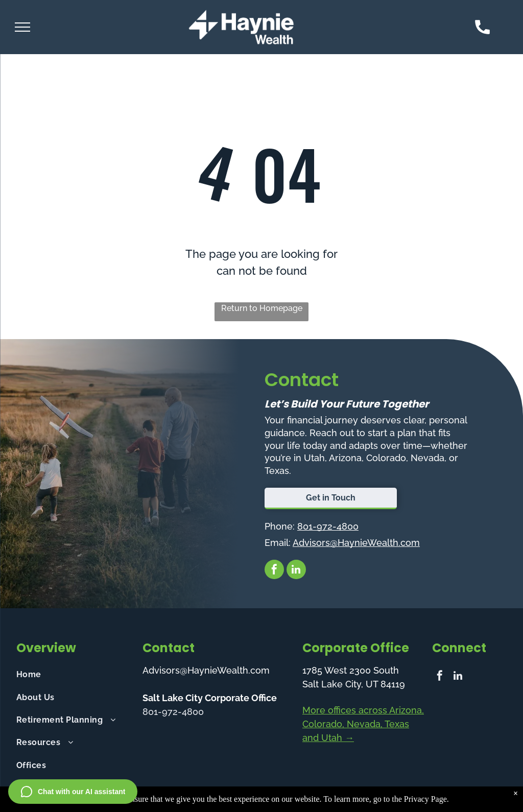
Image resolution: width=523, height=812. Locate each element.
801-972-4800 (328, 526)
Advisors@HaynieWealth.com (356, 543)
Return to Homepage (262, 308)
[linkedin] (296, 571)
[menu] (22, 27)
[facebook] (274, 571)
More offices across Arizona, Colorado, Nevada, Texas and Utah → (363, 724)
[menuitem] (74, 675)
